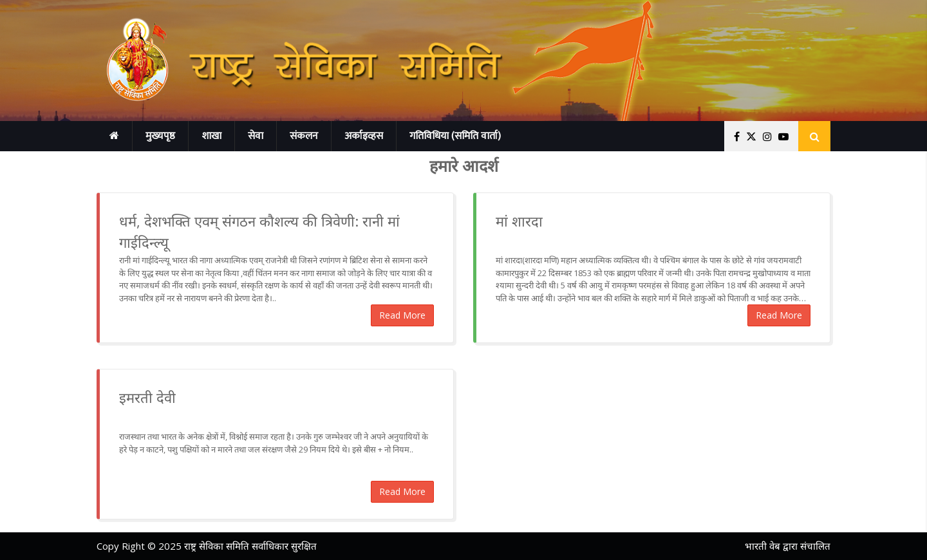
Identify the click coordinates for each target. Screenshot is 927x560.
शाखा (211, 136)
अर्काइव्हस (364, 136)
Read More (402, 315)
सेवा (256, 136)
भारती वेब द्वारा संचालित (788, 546)
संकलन (304, 136)
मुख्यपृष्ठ (160, 136)
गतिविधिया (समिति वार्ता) (455, 136)
